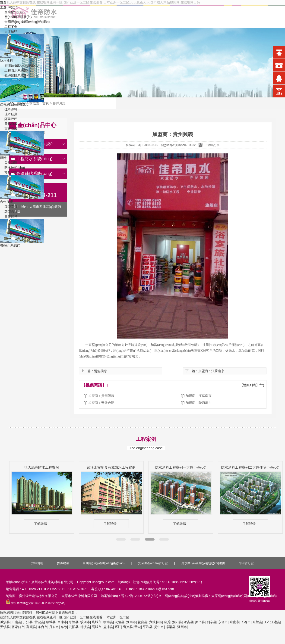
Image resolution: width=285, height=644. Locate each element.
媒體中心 (6, 158)
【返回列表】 (250, 385)
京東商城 (9, 129)
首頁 (3, 2)
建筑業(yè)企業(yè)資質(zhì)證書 (203, 563)
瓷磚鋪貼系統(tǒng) (16, 75)
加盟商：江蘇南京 (199, 396)
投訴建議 (63, 563)
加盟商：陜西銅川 (199, 403)
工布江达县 (272, 622)
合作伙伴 (9, 216)
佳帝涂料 (9, 109)
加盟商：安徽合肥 (101, 403)
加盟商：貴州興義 (101, 396)
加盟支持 (9, 206)
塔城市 (97, 622)
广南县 (16, 622)
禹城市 (97, 627)
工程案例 (9, 27)
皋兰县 (74, 622)
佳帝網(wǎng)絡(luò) (15, 104)
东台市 (223, 622)
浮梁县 (171, 627)
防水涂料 (6, 61)
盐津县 (108, 627)
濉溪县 (5, 622)
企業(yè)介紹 (12, 12)
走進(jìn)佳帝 (9, 7)
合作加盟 (6, 202)
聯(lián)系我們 (10, 245)
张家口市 (18, 627)
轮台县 (142, 622)
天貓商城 (9, 124)
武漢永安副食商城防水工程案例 (111, 467)
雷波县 (39, 622)
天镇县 (5, 627)
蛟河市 (85, 622)
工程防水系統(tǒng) (16, 70)
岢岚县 (128, 627)
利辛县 (212, 622)
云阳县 (74, 627)
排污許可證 (246, 563)
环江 (118, 627)
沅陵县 (120, 622)
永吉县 (189, 622)
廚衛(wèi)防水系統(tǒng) (20, 65)
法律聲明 (37, 563)
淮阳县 (177, 622)
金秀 (167, 622)
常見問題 (9, 172)
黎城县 (51, 622)
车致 (64, 627)
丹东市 (54, 627)
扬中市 (159, 627)
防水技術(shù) (12, 168)
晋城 (138, 627)
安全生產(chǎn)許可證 (153, 563)
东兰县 (257, 622)
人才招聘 (9, 31)
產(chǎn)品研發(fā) (16, 17)
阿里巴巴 (9, 119)
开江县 (28, 622)
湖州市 (182, 627)
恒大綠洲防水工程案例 (42, 467)
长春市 (246, 622)
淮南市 (131, 622)
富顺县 (31, 627)
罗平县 (200, 622)
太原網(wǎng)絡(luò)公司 (229, 596)
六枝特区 (156, 622)
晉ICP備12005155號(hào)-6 (141, 596)
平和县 (148, 627)
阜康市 (62, 622)
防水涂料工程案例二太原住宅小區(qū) (250, 467)
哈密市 (234, 622)
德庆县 (85, 627)
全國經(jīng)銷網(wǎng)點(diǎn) (25, 22)
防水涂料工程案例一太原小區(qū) (181, 467)
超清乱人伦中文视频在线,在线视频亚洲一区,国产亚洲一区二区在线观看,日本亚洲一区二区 (65, 617)
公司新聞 (9, 163)
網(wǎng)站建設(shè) (180, 596)
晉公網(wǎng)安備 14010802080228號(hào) (36, 603)
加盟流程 (9, 211)
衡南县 (108, 622)
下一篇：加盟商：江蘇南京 (205, 371)
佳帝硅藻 (9, 114)
